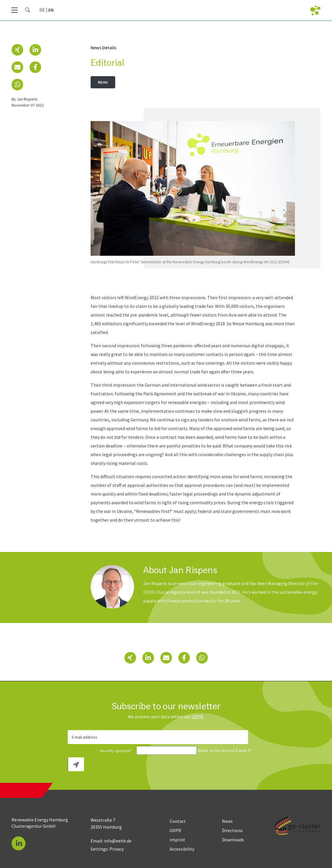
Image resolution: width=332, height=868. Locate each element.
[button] (17, 50)
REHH (103, 82)
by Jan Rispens (25, 99)
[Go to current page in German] (42, 10)
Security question (102, 751)
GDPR (197, 717)
